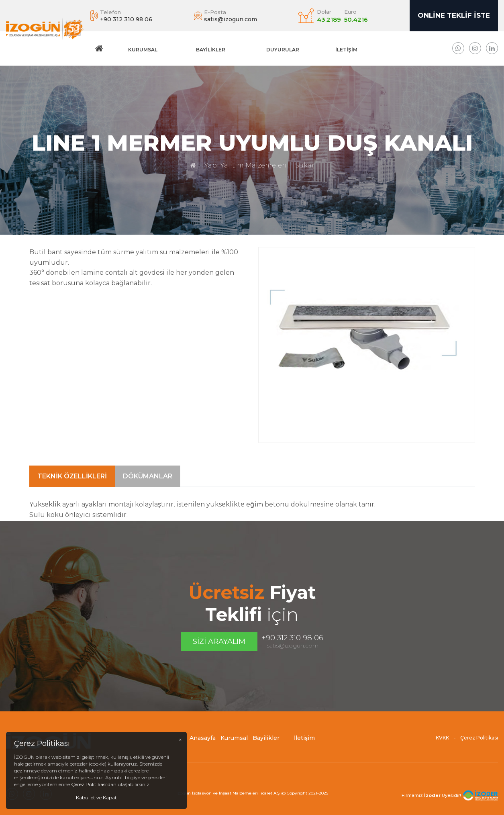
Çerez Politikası (479, 741)
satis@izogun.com (293, 645)
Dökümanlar (148, 492)
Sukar (305, 165)
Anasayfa (203, 741)
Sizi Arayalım (219, 641)
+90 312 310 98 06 (292, 638)
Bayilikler (211, 50)
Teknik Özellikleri (72, 492)
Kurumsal (143, 50)
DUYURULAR (283, 50)
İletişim (346, 50)
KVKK (442, 741)
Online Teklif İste (454, 15)
